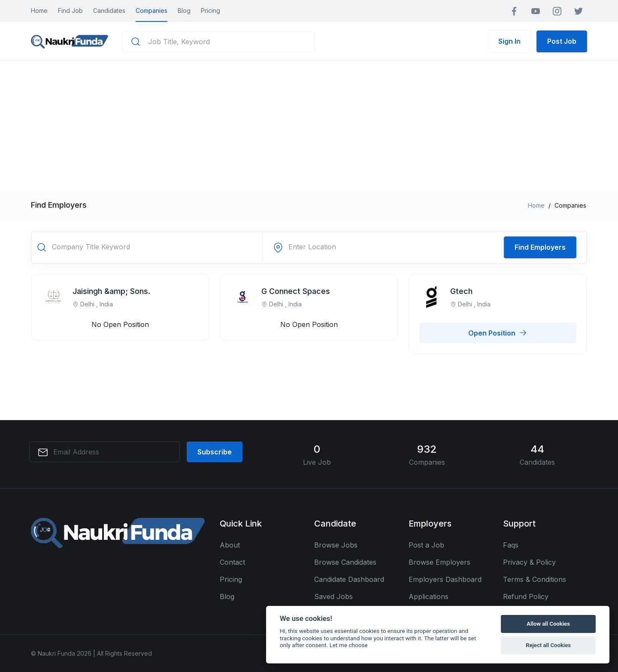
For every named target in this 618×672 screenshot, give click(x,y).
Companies (151, 11)
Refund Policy (526, 596)
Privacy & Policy (529, 562)
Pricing (211, 11)
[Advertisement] (309, 125)
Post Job (562, 41)
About (230, 545)
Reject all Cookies (548, 645)
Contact (232, 562)
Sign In (509, 41)
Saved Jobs (333, 596)
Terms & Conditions (535, 579)
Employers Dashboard (445, 579)
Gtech (461, 291)
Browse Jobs (336, 545)
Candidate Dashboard (349, 579)
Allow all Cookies (548, 624)
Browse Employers (439, 562)
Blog (184, 11)
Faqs (511, 545)
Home (39, 11)
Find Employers (540, 247)
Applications (429, 596)
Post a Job (426, 545)
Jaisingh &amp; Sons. (111, 291)
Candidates (109, 11)
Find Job (70, 11)
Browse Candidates (345, 562)
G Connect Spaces (296, 291)
